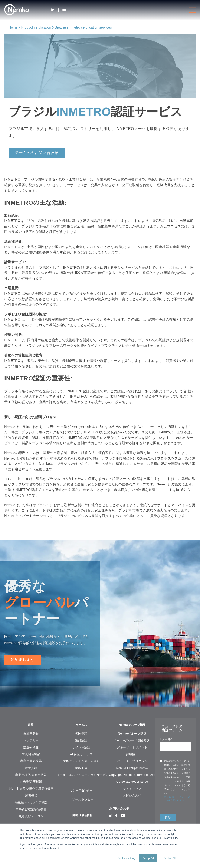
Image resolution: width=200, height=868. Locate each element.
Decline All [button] (170, 858)
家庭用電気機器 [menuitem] (31, 762)
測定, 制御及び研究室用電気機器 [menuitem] (31, 789)
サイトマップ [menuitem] (132, 789)
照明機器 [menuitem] (31, 796)
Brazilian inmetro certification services (83, 27)
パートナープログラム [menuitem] (132, 762)
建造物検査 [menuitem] (31, 748)
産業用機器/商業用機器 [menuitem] (31, 775)
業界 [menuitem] (31, 725)
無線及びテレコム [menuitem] (31, 817)
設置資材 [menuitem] (31, 769)
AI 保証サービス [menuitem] (81, 755)
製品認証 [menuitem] (81, 741)
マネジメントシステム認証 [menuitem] (81, 762)
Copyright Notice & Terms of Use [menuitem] (132, 775)
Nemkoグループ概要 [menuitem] (132, 725)
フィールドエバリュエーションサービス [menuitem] (81, 775)
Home (13, 27)
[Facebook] (58, 10)
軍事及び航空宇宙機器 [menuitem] (31, 810)
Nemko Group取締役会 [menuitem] (132, 769)
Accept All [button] (148, 858)
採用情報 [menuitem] (132, 755)
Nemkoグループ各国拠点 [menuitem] (132, 741)
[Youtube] (64, 10)
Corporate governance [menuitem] (132, 782)
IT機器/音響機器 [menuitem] (31, 782)
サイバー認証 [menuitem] (81, 748)
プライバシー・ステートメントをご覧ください (177, 799)
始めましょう (23, 660)
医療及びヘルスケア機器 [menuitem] (31, 803)
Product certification (36, 27)
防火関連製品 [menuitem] (31, 755)
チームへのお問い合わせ (37, 153)
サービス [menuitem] (81, 725)
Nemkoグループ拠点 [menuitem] (132, 734)
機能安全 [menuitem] (81, 769)
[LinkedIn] (53, 10)
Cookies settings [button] (127, 858)
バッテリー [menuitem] (31, 741)
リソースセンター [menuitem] (81, 792)
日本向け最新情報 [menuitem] (81, 817)
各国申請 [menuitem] (81, 734)
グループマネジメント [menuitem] (132, 748)
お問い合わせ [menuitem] (132, 796)
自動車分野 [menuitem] (31, 734)
